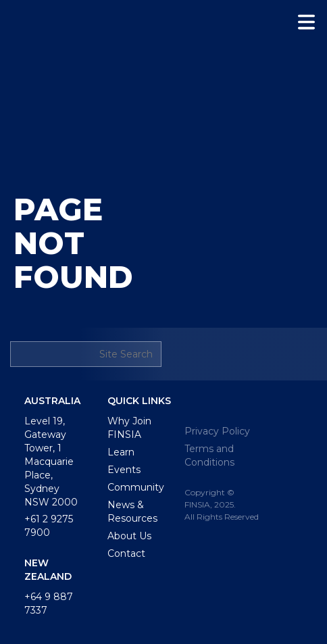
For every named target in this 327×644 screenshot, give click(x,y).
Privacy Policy (217, 431)
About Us (129, 536)
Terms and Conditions (209, 455)
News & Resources (132, 512)
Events (124, 470)
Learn (121, 452)
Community (136, 487)
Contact (126, 553)
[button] (306, 22)
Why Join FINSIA (129, 428)
